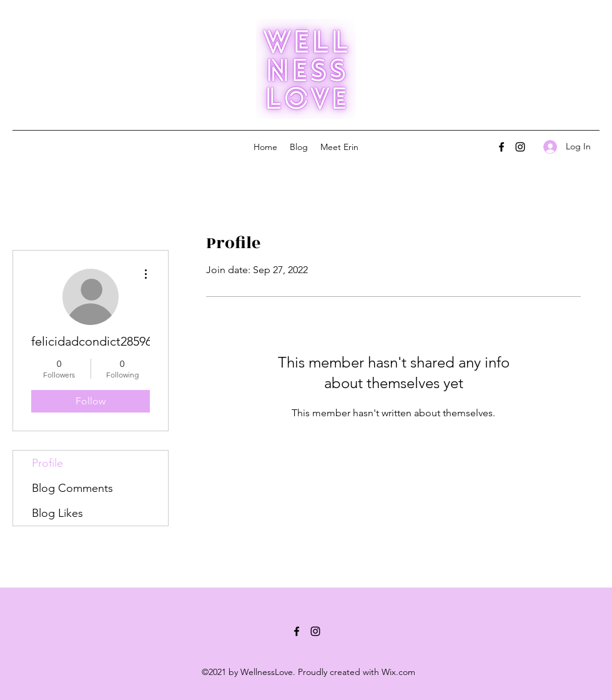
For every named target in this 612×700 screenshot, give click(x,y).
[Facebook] (501, 147)
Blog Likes (57, 513)
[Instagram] (520, 147)
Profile (47, 463)
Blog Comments (72, 488)
